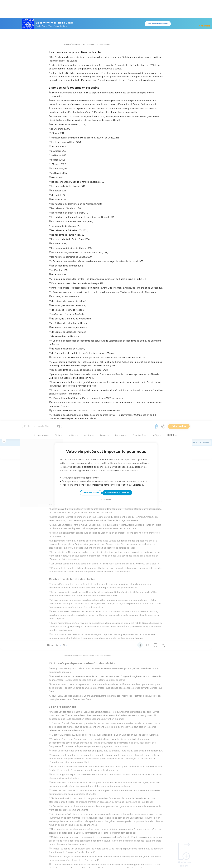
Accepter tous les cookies (117, 72)
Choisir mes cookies (91, 72)
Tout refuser (106, 79)
